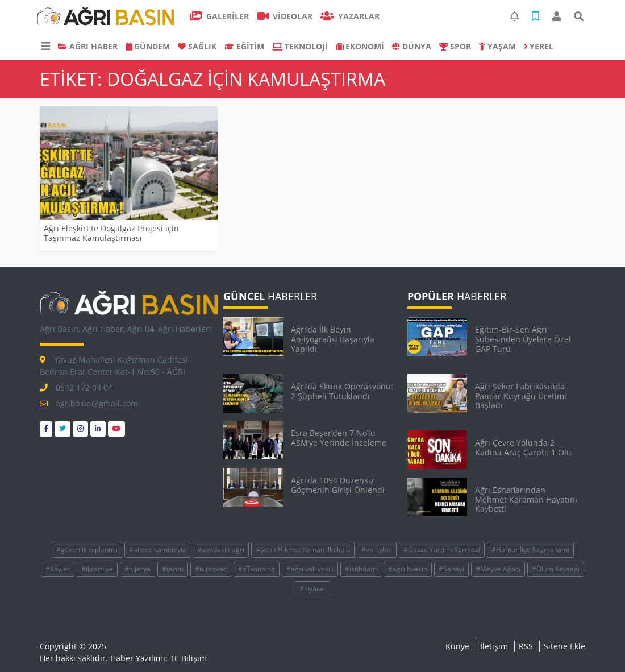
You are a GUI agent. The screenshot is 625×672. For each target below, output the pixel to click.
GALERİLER (219, 16)
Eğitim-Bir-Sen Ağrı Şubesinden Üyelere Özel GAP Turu (523, 339)
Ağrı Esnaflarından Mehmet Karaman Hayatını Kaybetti (526, 499)
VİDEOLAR (285, 16)
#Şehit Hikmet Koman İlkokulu (303, 549)
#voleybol (377, 549)
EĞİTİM (245, 46)
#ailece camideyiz (157, 549)
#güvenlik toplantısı (87, 549)
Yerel (539, 46)
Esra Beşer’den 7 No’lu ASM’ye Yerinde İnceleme (339, 438)
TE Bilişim (188, 658)
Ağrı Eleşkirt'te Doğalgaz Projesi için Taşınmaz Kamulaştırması (111, 233)
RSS (526, 646)
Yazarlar (350, 16)
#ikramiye (97, 569)
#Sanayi (451, 569)
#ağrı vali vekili (310, 569)
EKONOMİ (360, 46)
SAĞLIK (197, 46)
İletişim (494, 646)
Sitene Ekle (564, 646)
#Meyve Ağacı (498, 569)
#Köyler (58, 569)
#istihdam (361, 569)
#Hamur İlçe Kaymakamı (530, 549)
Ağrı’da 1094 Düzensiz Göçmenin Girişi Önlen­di (338, 485)
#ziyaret (312, 589)
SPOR (455, 46)
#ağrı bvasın (408, 569)
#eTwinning (257, 569)
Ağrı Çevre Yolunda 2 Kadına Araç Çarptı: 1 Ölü (523, 447)
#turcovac (211, 569)
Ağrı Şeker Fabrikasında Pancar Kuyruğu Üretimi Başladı (521, 396)
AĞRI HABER (88, 46)
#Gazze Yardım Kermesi (442, 549)
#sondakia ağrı (221, 549)
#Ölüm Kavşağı (556, 569)
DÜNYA (412, 46)
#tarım (173, 569)
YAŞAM (497, 46)
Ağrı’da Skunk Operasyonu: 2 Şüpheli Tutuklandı (342, 391)
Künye (457, 646)
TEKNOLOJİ (300, 46)
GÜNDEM (148, 46)
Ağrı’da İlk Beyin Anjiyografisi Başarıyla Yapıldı (333, 339)
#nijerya (137, 569)
